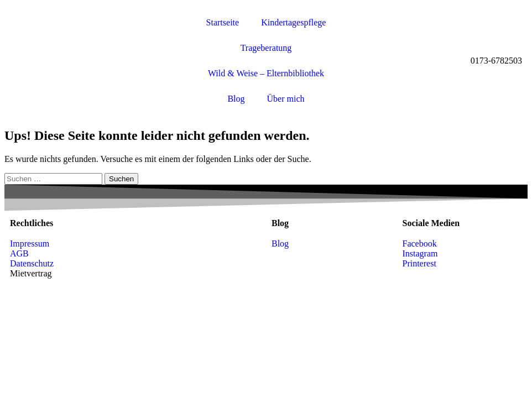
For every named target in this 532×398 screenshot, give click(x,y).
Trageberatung (266, 48)
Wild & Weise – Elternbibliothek (266, 73)
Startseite (223, 22)
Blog (236, 99)
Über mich (286, 99)
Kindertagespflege (293, 22)
